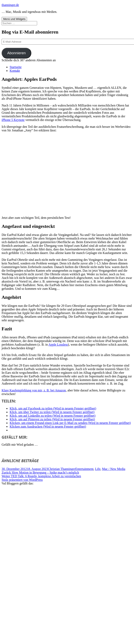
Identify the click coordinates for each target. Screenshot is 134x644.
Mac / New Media (114, 469)
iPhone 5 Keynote (13, 120)
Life (98, 469)
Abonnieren (16, 53)
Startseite (16, 67)
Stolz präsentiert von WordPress (22, 480)
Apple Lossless (58, 345)
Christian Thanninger (62, 469)
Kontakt (15, 71)
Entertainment (84, 469)
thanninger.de (10, 5)
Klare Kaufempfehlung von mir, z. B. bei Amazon (34, 390)
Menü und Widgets (14, 19)
